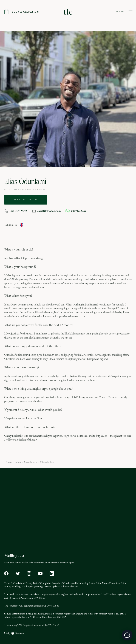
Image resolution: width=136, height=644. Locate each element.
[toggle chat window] (127, 635)
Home (9, 462)
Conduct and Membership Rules (78, 583)
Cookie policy (28, 586)
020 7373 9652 (16, 211)
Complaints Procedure (51, 583)
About (18, 462)
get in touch (26, 200)
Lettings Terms (43, 586)
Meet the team (31, 462)
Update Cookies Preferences (64, 586)
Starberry (19, 633)
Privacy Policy (32, 583)
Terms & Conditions (14, 583)
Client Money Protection (107, 583)
